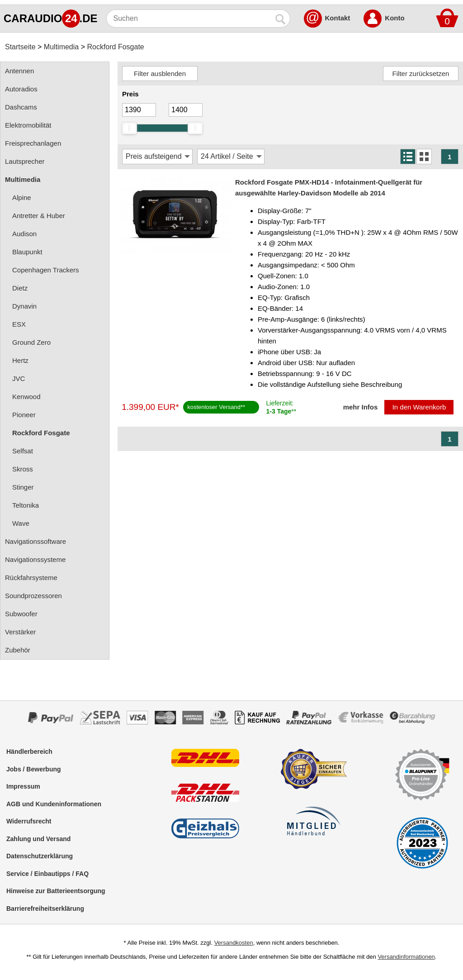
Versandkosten (234, 943)
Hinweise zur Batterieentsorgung (56, 891)
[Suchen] (189, 19)
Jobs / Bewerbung (34, 769)
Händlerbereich (29, 752)
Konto (394, 18)
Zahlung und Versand (38, 839)
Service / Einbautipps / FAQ (47, 874)
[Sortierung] (157, 157)
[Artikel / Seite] (231, 157)
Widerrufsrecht (29, 821)
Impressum (23, 786)
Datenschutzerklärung (40, 856)
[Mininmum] (139, 110)
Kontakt (338, 18)
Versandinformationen (406, 957)
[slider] (129, 128)
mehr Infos (361, 407)
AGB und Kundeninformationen (54, 804)
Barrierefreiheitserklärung (45, 909)
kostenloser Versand (214, 407)
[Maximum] (186, 110)
